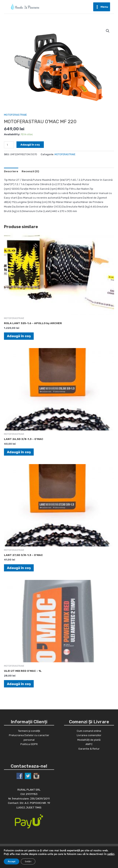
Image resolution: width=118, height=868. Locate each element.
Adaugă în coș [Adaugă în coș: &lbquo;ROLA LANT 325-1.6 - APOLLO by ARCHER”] (19, 336)
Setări (28, 861)
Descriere (11, 171)
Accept (12, 861)
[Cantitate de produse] (9, 145)
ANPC (89, 744)
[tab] (11, 171)
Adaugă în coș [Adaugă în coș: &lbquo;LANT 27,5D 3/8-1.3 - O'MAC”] (19, 568)
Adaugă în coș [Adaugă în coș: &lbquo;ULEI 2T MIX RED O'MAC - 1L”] (19, 684)
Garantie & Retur (89, 748)
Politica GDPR (29, 744)
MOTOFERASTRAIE (15, 115)
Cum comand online (89, 731)
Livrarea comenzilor (89, 735)
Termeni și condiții (29, 731)
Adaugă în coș (30, 145)
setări (111, 854)
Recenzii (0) (30, 171)
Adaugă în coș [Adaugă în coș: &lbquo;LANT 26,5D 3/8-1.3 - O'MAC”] (19, 452)
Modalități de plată (89, 740)
